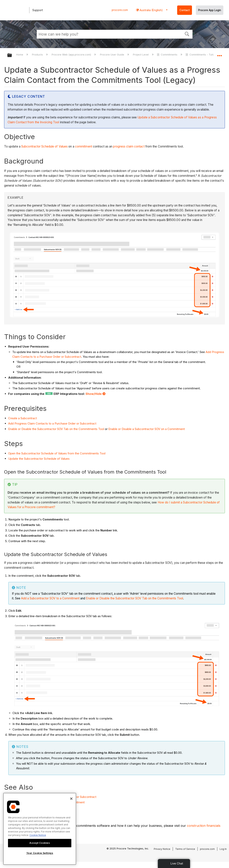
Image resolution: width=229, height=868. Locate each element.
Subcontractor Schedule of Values (44, 146)
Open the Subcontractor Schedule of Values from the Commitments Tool (57, 453)
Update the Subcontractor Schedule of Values (39, 459)
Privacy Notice (162, 849)
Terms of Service (185, 849)
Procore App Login (210, 10)
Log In (223, 849)
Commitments (168, 55)
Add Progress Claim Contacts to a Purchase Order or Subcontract (52, 423)
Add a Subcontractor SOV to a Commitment (50, 598)
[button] (187, 34)
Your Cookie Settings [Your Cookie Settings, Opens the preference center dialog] (40, 853)
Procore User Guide (112, 55)
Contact (185, 10)
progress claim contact (129, 146)
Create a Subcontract (23, 418)
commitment (84, 146)
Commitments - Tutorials (203, 55)
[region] (40, 829)
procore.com (120, 10)
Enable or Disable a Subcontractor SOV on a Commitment (147, 429)
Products (38, 55)
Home (20, 55)
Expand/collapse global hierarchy (12, 55)
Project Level (141, 55)
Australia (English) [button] (151, 10)
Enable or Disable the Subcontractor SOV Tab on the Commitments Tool (56, 429)
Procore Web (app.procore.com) (72, 55)
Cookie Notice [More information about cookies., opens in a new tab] (38, 835)
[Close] (71, 799)
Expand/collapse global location (219, 54)
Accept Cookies (40, 843)
